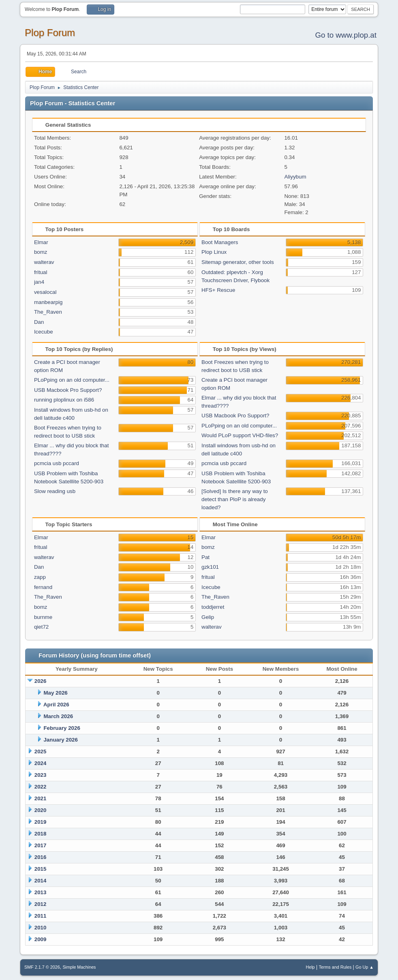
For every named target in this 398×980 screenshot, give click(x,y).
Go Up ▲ (365, 967)
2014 (41, 881)
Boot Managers (220, 242)
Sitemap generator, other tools (238, 262)
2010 (41, 928)
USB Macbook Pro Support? (68, 390)
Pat (205, 557)
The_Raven (48, 312)
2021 (41, 798)
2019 (41, 822)
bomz (41, 252)
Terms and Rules (335, 967)
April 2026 (56, 705)
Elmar (41, 242)
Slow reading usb (55, 491)
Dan (39, 322)
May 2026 (55, 693)
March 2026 (58, 716)
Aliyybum (295, 177)
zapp (40, 577)
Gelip (208, 617)
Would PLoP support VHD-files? (240, 435)
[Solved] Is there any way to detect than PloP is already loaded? (235, 499)
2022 (41, 787)
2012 (41, 904)
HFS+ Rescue (218, 290)
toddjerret (213, 607)
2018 (41, 834)
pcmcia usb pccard (57, 463)
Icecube (44, 332)
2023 (41, 775)
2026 (41, 681)
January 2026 (60, 740)
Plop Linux (214, 252)
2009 (41, 939)
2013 (41, 892)
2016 (41, 857)
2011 (41, 916)
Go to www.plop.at (346, 35)
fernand (43, 587)
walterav (44, 262)
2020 (41, 810)
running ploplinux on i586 (64, 400)
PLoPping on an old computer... (72, 380)
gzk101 (210, 567)
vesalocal (45, 292)
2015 (41, 869)
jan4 (39, 282)
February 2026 (62, 728)
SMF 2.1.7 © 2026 (42, 967)
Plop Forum (50, 33)
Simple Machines (79, 967)
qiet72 (41, 627)
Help (310, 967)
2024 (41, 763)
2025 (41, 751)
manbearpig (48, 302)
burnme (43, 617)
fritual (41, 272)
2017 (41, 845)
